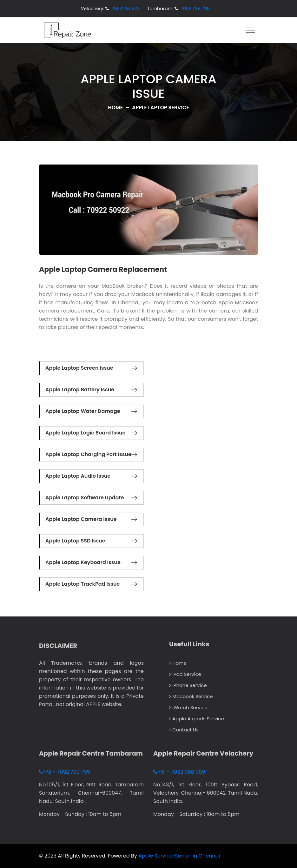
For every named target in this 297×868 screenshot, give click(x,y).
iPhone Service (188, 685)
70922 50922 (126, 9)
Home (115, 108)
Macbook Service (191, 696)
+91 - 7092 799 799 (65, 772)
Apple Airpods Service (197, 719)
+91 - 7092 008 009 (179, 772)
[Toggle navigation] (250, 30)
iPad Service (185, 674)
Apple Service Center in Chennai (179, 856)
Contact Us (184, 730)
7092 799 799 (195, 9)
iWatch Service (188, 707)
